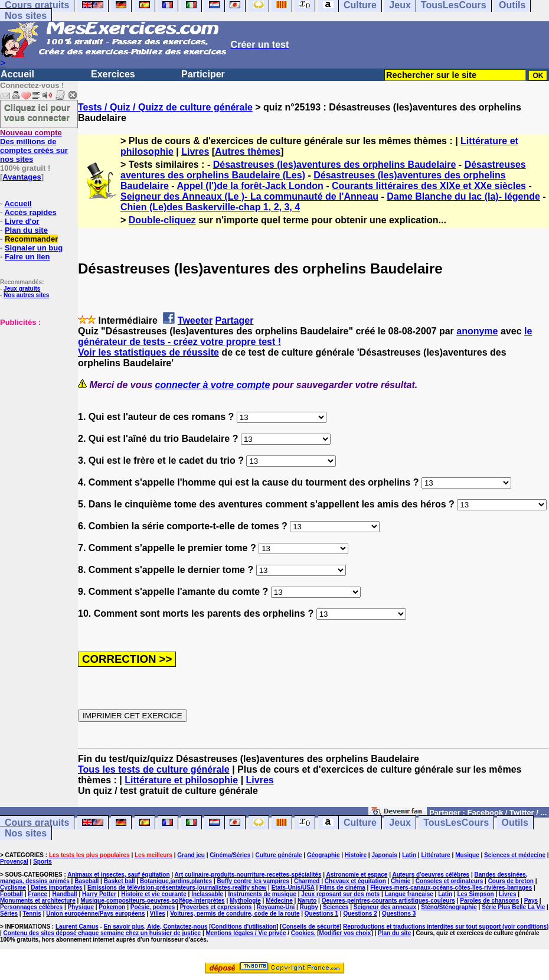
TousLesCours (456, 823)
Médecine (279, 901)
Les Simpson (475, 894)
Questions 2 (360, 914)
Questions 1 (321, 914)
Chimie (401, 881)
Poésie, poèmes (153, 907)
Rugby (309, 907)
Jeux (400, 823)
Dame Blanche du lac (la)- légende (463, 196)
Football (12, 894)
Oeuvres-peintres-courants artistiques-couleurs (388, 901)
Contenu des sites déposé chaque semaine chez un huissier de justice (102, 933)
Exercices (113, 74)
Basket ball (120, 881)
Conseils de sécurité (311, 927)
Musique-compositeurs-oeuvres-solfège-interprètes (153, 901)
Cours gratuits (37, 823)
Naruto (307, 901)
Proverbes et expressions (216, 907)
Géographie (323, 855)
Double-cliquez (162, 220)
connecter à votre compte (213, 385)
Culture (360, 823)
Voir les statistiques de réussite (148, 352)
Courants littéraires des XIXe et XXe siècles (429, 186)
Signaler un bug (34, 248)
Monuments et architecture (38, 901)
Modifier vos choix (345, 933)
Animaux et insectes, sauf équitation (118, 875)
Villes (158, 914)
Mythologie (245, 901)
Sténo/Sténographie (449, 907)
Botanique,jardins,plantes (176, 881)
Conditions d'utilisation (244, 927)
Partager (235, 320)
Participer (203, 74)
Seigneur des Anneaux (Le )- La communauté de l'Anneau (249, 196)
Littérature (435, 855)
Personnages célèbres (31, 907)
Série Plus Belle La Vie (513, 907)
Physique (81, 907)
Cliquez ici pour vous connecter (37, 112)
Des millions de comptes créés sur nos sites (34, 146)
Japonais (384, 855)
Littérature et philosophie (181, 780)
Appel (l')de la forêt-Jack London (250, 186)
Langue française (409, 894)
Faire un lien (27, 257)
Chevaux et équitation (355, 881)
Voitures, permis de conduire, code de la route (235, 914)
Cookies (303, 933)
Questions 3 (399, 914)
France (37, 894)
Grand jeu (191, 855)
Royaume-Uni (276, 907)
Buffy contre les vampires (253, 881)
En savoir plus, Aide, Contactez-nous (156, 927)
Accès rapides (30, 212)
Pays (531, 901)
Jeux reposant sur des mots (340, 894)
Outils (515, 823)
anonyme (477, 331)
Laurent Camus (77, 927)
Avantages (22, 177)
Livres (195, 152)
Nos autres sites (26, 295)
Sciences (336, 907)
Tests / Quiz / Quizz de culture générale (165, 107)
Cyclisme (13, 888)
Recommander (31, 239)
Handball (64, 894)
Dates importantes (56, 888)
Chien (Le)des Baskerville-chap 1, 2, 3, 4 (210, 207)
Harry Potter (99, 894)
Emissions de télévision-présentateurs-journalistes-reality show (177, 888)
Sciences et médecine (515, 855)
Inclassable (207, 894)
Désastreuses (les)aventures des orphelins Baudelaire (335, 165)
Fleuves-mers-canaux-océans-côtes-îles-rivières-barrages (451, 888)
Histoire (356, 855)
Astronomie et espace (357, 875)
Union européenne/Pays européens (95, 914)
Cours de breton (511, 881)
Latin (409, 855)
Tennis (32, 914)
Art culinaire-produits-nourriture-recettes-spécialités (248, 875)
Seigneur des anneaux (385, 907)
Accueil (17, 74)
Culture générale (279, 855)
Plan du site (26, 230)
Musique (467, 855)
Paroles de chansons (489, 901)
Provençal (14, 862)
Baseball (86, 881)
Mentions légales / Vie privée (246, 933)
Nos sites (26, 16)
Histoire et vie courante (154, 894)
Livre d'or (22, 221)
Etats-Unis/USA (293, 888)
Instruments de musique (262, 894)
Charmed (307, 881)
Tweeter (195, 320)
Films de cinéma (342, 888)
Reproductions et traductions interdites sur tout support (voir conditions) (446, 927)
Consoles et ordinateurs (449, 881)
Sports (43, 862)
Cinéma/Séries (230, 855)
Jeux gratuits (22, 289)
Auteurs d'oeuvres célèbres (431, 875)
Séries (9, 914)
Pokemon (112, 907)
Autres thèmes (248, 152)
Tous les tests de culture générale (154, 769)
